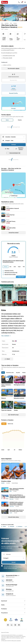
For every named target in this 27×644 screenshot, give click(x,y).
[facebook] (8, 625)
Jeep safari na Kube (11, 228)
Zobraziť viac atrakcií (14, 233)
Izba (10, 267)
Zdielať (7, 359)
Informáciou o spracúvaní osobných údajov (10, 568)
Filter (7, 149)
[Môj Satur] (22, 2)
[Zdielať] (24, 19)
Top (3, 373)
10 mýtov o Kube (6, 481)
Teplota (4, 424)
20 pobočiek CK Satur (13, 575)
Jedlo (15, 267)
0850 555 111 (9, 580)
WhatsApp (9, 589)
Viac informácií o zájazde (13, 68)
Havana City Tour (10, 215)
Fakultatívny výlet (10, 373)
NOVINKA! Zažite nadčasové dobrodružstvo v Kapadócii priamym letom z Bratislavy (16, 504)
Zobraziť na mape (13, 415)
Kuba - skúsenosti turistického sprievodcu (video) (17, 489)
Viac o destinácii (6, 336)
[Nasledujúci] (24, 14)
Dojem (19, 267)
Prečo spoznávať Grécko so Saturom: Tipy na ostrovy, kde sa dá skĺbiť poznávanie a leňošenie (17, 496)
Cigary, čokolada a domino (6, 385)
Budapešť (11, 527)
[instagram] (15, 625)
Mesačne (20, 120)
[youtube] (19, 625)
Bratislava (19, 527)
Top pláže (18, 373)
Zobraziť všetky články (14, 517)
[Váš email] (13, 554)
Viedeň (4, 527)
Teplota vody (10, 424)
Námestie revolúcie (19, 398)
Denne (7, 120)
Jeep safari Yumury (11, 221)
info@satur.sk (10, 594)
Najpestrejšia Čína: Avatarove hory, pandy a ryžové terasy (17, 511)
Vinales (16, 410)
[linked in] (12, 625)
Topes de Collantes (6, 410)
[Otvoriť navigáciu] (25, 2)
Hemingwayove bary (19, 385)
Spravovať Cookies (5, 632)
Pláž (24, 267)
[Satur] (5, 2)
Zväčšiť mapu (13, 196)
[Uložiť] (21, 19)
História (24, 373)
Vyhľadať (13, 145)
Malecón (4, 398)
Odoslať (13, 562)
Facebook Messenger (12, 585)
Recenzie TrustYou (13, 93)
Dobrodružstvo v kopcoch (13, 208)
